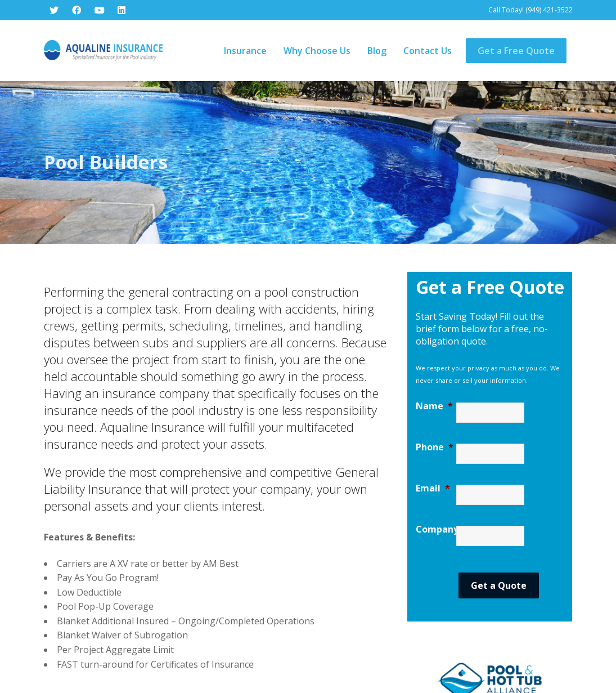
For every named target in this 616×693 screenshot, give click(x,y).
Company (436, 482)
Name (434, 359)
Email (433, 441)
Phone (435, 400)
